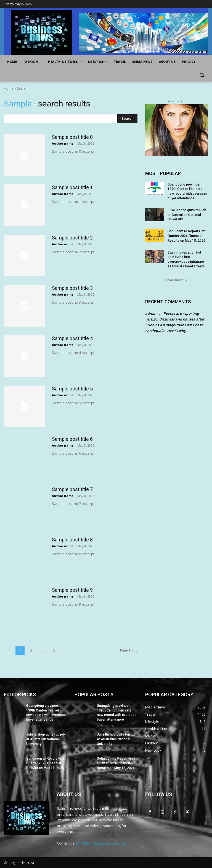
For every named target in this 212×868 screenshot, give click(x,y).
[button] (202, 75)
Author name (63, 143)
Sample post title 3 (72, 288)
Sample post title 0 (72, 137)
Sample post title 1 (72, 187)
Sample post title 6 (72, 439)
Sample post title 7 (72, 489)
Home (9, 88)
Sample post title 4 (72, 338)
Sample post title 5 (72, 389)
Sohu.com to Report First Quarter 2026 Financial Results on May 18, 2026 (187, 236)
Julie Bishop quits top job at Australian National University (187, 215)
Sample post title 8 (72, 540)
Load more (177, 280)
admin (151, 313)
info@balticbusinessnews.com (102, 843)
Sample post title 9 (72, 590)
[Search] (127, 119)
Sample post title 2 (72, 238)
